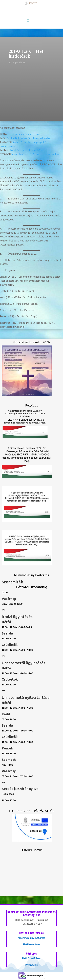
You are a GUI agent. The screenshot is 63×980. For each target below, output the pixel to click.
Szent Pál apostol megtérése (26, 150)
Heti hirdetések (32, 945)
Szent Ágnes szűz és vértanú (24, 134)
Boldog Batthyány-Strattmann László (28, 138)
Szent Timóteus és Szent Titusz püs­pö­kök (35, 154)
